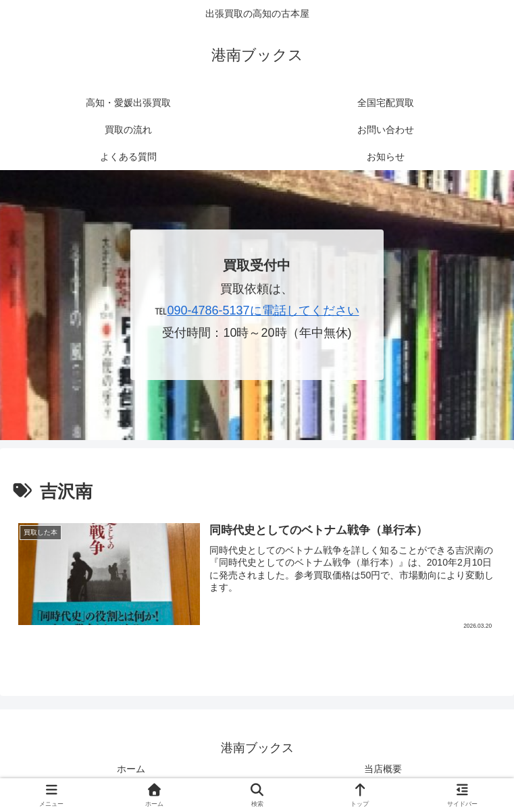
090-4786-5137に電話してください (263, 310)
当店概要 (383, 769)
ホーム (131, 769)
